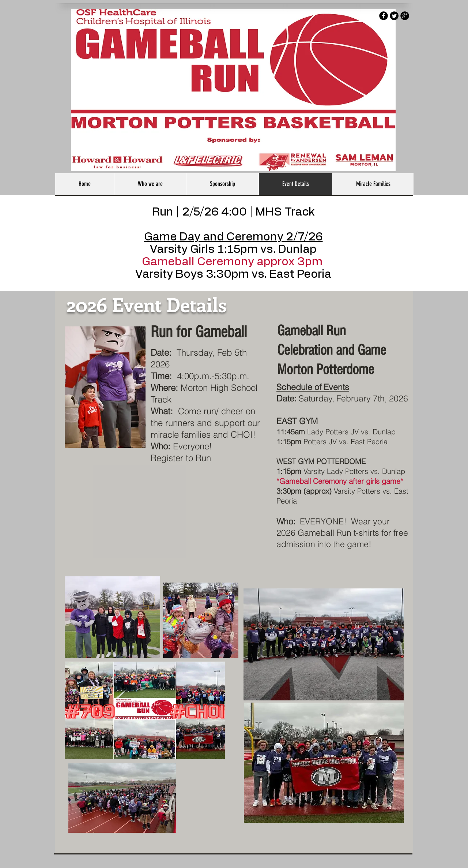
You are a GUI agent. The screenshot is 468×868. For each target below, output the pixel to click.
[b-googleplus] (405, 16)
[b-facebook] (384, 16)
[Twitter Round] (394, 16)
